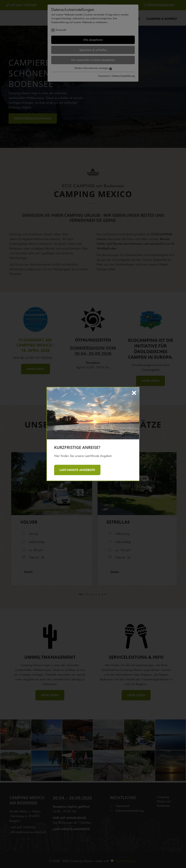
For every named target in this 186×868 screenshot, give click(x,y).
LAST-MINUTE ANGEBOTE (77, 470)
